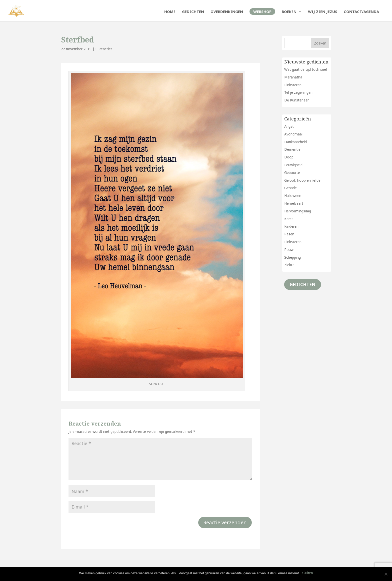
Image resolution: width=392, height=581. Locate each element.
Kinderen (291, 226)
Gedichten (193, 12)
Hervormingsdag (298, 211)
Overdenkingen (227, 12)
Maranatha (293, 77)
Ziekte (289, 265)
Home (170, 12)
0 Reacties (104, 49)
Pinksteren (293, 85)
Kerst (289, 219)
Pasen (289, 234)
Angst (289, 126)
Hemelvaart (294, 203)
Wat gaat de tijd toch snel (305, 69)
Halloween (293, 196)
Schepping (292, 257)
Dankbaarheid (295, 142)
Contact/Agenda (361, 12)
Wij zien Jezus (323, 12)
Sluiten (308, 573)
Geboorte (292, 173)
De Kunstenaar (296, 100)
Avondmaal (293, 134)
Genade (290, 188)
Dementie (292, 149)
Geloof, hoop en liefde (302, 180)
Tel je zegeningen (298, 92)
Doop (289, 157)
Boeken (289, 12)
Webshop (262, 11)
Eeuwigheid (293, 165)
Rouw (289, 250)
